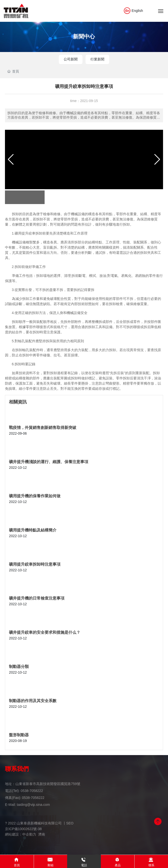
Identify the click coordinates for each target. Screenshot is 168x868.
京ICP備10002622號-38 (23, 829)
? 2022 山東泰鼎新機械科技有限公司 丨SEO (39, 823)
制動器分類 (19, 667)
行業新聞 (97, 59)
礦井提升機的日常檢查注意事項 (37, 598)
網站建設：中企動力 (21, 834)
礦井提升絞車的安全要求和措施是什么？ (45, 632)
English (133, 11)
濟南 (42, 834)
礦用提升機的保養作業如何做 (35, 496)
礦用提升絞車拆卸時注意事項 (35, 564)
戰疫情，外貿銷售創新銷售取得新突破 (43, 428)
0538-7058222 (32, 791)
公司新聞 (71, 59)
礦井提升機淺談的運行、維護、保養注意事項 (49, 462)
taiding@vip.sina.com (33, 805)
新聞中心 (84, 36)
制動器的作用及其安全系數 (33, 701)
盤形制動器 (19, 735)
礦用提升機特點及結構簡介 (33, 530)
